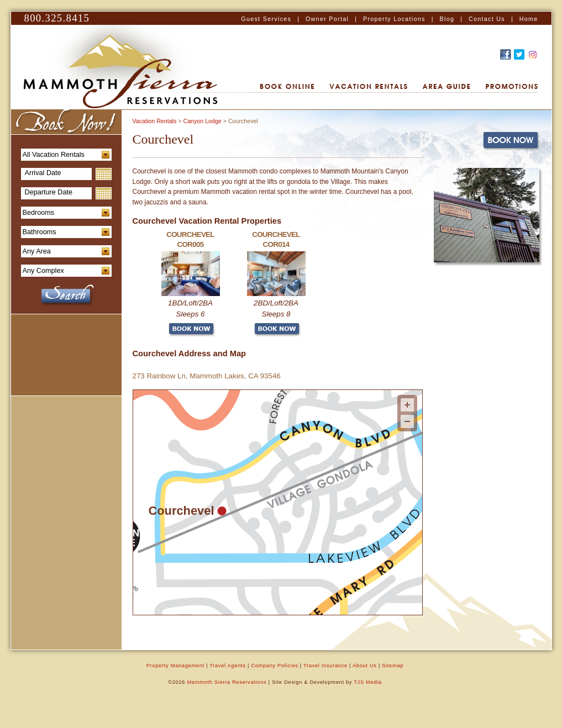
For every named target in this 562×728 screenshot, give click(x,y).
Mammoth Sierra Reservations (227, 682)
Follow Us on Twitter (519, 54)
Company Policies (274, 666)
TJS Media (368, 682)
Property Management (175, 666)
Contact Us (487, 19)
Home (529, 19)
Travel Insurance (325, 666)
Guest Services (266, 19)
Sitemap (393, 666)
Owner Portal (327, 19)
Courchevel (181, 510)
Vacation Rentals (155, 121)
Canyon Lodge (202, 121)
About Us (365, 666)
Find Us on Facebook (506, 54)
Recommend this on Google (533, 54)
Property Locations (394, 19)
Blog (447, 19)
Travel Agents (227, 666)
